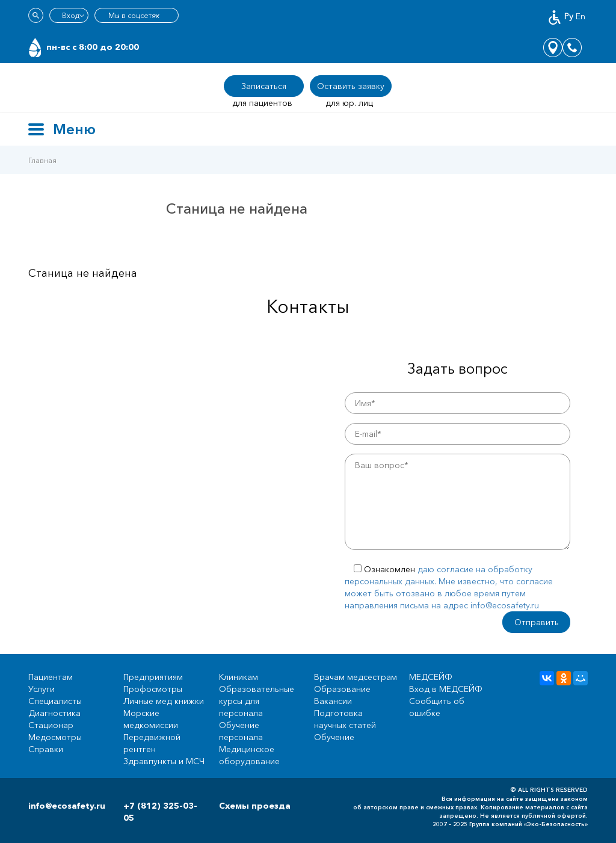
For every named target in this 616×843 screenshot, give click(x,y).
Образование (342, 689)
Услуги (42, 689)
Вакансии (333, 701)
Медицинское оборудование (249, 755)
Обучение (334, 737)
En (581, 16)
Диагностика (54, 713)
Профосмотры (153, 689)
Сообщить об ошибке (437, 707)
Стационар (51, 725)
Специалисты (55, 701)
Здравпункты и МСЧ (164, 761)
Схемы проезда (255, 806)
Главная (42, 160)
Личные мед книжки (164, 701)
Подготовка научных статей (345, 719)
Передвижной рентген (152, 743)
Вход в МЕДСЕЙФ (446, 689)
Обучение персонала (241, 731)
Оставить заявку (351, 86)
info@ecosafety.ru (67, 806)
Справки (46, 749)
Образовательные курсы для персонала (257, 701)
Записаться (264, 86)
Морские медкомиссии (151, 719)
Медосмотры (55, 737)
